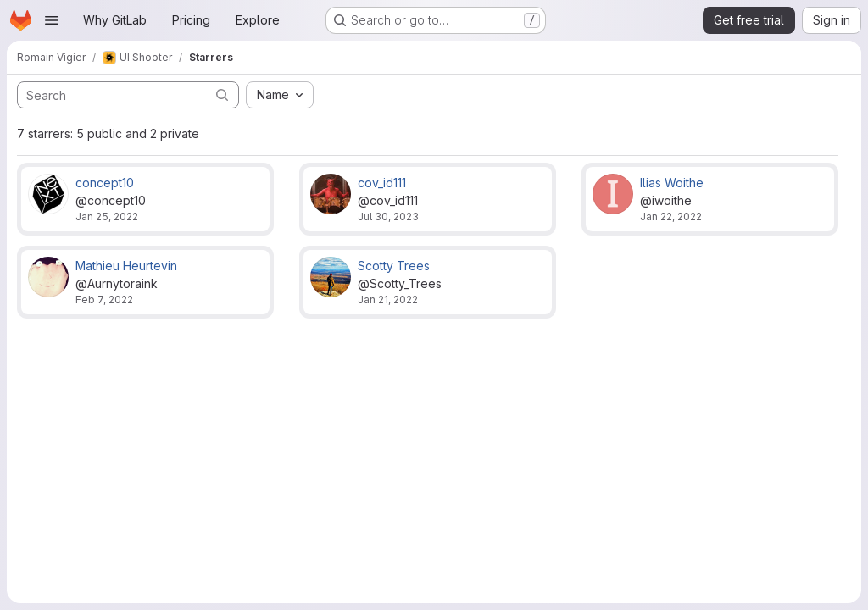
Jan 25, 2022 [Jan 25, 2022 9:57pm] (107, 216)
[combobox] (280, 95)
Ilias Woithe (672, 183)
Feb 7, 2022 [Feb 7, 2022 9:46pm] (104, 299)
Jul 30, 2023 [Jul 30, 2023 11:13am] (388, 216)
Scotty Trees (394, 266)
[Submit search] (222, 94)
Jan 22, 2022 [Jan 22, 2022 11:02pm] (671, 216)
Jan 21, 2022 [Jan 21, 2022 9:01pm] (388, 299)
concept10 (105, 183)
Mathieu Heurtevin (126, 266)
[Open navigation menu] (52, 20)
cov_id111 (382, 183)
